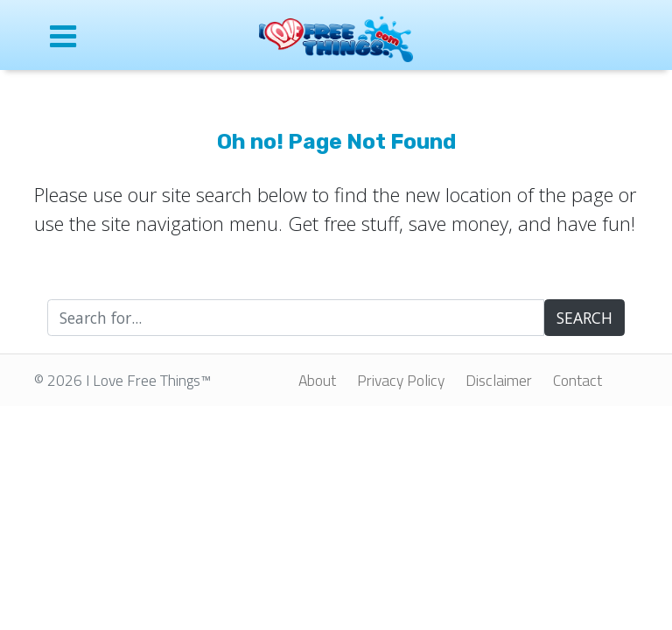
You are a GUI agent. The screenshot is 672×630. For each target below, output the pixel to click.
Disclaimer (499, 380)
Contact (577, 380)
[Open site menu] (100, 35)
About (317, 380)
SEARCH (584, 318)
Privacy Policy (401, 380)
